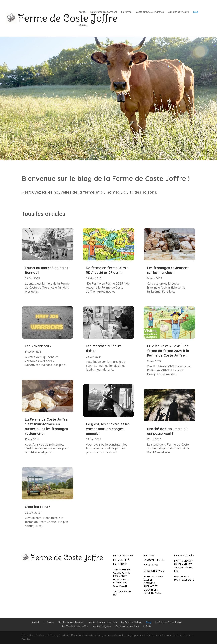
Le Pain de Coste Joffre (169, 622)
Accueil (82, 12)
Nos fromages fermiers (104, 12)
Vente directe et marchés (150, 12)
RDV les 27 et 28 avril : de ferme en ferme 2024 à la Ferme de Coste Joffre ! (168, 351)
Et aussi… (84, 25)
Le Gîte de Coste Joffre (75, 626)
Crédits (147, 626)
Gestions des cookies (127, 626)
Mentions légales (102, 626)
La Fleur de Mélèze (131, 622)
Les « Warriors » (38, 346)
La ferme (126, 12)
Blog (196, 12)
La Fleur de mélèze (178, 12)
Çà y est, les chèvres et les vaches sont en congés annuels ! (108, 429)
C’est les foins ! (37, 507)
